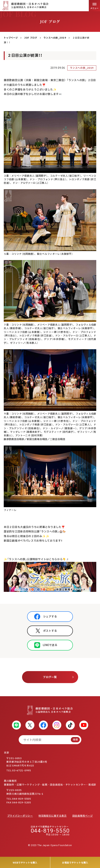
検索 (75, 740)
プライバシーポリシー (20, 816)
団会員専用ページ (83, 816)
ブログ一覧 (50, 677)
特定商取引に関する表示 (53, 816)
